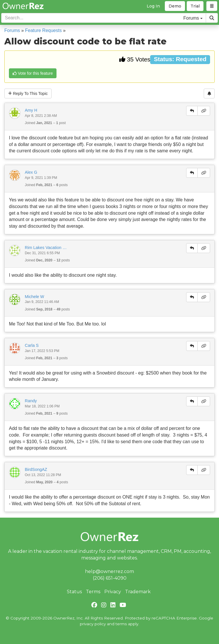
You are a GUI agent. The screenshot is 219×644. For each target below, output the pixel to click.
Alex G (31, 172)
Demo (175, 6)
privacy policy (93, 624)
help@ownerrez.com (109, 571)
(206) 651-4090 (110, 578)
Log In (153, 6)
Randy (31, 401)
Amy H (31, 110)
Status (74, 592)
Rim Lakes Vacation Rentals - (46, 248)
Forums (12, 30)
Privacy (113, 592)
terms (121, 624)
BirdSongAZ (36, 469)
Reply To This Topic (28, 93)
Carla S (32, 345)
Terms (93, 592)
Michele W (34, 297)
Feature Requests (43, 30)
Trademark (138, 592)
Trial (195, 6)
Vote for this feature (33, 73)
